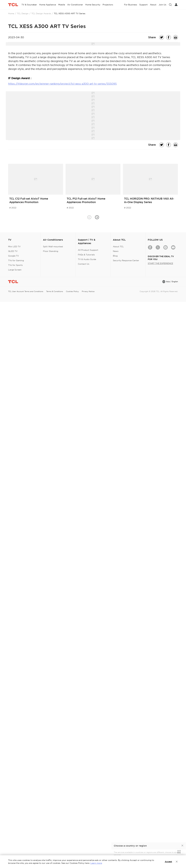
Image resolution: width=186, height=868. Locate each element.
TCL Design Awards (41, 13)
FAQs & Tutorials (86, 255)
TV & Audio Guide (87, 259)
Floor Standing (51, 251)
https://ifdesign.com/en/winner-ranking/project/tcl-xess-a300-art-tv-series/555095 (62, 84)
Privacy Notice (88, 291)
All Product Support (88, 250)
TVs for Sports (15, 265)
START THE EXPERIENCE (160, 263)
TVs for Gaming (16, 260)
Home (11, 13)
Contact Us (84, 264)
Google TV (14, 256)
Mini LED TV (14, 247)
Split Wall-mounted (53, 247)
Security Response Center (126, 260)
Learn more (96, 863)
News (116, 251)
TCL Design (23, 13)
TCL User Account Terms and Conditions (26, 291)
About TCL (118, 247)
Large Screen (15, 270)
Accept (168, 862)
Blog (115, 256)
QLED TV (13, 251)
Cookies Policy (72, 291)
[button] (97, 217)
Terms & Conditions (55, 291)
